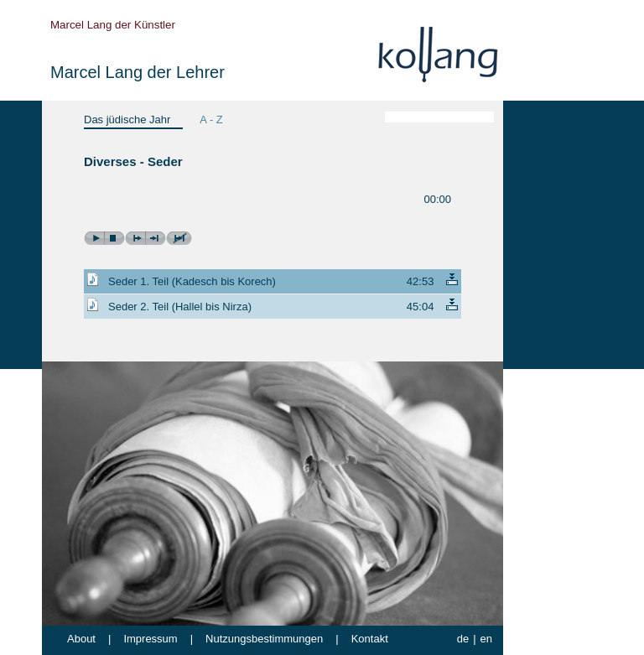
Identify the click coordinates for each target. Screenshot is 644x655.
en (486, 639)
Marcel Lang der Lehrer (138, 72)
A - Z (211, 120)
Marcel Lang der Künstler (113, 25)
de (463, 639)
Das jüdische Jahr (127, 120)
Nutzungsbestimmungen (264, 639)
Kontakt (370, 639)
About (81, 639)
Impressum (150, 639)
